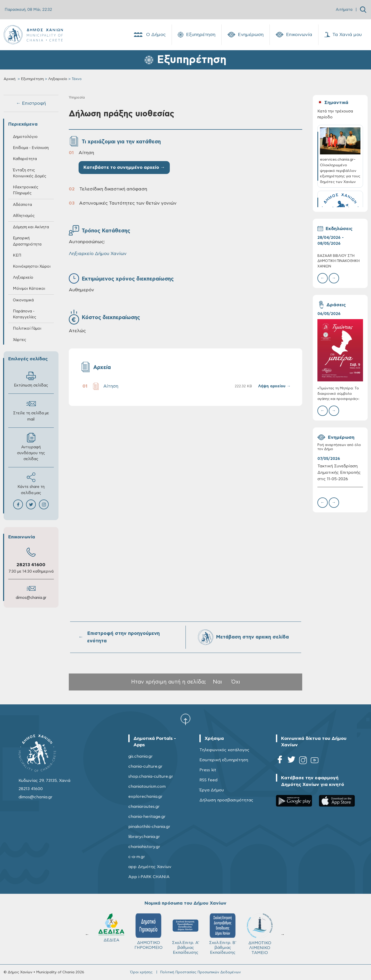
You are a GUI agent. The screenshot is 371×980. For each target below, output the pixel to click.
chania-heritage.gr (147, 817)
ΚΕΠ (17, 255)
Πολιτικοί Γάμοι (27, 329)
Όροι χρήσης (141, 972)
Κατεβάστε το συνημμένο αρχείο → (124, 168)
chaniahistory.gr (144, 847)
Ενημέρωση (246, 35)
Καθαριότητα (25, 159)
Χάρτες (20, 340)
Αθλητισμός (24, 216)
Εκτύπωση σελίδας (31, 379)
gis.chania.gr (141, 756)
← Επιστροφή (31, 103)
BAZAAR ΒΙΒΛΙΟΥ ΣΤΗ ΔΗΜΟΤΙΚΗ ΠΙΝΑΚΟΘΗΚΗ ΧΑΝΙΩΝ (339, 261)
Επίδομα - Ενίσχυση (31, 148)
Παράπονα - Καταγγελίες (25, 314)
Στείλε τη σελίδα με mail (31, 410)
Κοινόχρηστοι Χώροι (32, 266)
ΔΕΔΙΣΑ (111, 928)
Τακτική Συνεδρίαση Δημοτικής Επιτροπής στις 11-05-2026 (339, 472)
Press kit (208, 770)
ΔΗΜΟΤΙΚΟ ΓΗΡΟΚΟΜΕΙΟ (149, 931)
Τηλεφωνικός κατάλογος (224, 750)
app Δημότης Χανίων (150, 867)
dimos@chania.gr (31, 598)
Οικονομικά (23, 300)
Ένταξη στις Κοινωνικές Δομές (30, 173)
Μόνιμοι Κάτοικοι (29, 289)
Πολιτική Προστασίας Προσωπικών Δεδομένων (200, 972)
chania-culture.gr (145, 766)
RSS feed (208, 780)
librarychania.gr (144, 837)
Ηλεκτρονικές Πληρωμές (26, 190)
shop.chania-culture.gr (151, 776)
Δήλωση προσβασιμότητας (226, 800)
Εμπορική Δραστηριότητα (27, 241)
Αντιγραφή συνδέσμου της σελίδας (31, 447)
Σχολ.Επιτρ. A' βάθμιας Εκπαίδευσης (186, 934)
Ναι (217, 682)
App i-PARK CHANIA (149, 877)
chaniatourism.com (147, 786)
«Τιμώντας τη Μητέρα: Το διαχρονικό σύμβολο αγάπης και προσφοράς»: (338, 394)
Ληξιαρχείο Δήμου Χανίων (98, 254)
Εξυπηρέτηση (197, 35)
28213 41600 (31, 565)
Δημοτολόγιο (25, 137)
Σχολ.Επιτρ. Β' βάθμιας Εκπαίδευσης (223, 934)
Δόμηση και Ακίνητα (31, 227)
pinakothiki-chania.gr (149, 827)
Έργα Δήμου (212, 790)
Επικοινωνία (294, 35)
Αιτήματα (344, 10)
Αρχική (10, 79)
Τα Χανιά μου (343, 35)
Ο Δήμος (149, 35)
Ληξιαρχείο (58, 79)
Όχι (236, 682)
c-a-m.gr (137, 857)
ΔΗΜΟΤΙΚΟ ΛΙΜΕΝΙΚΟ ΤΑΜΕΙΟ (260, 934)
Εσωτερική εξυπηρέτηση (224, 760)
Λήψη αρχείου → (274, 386)
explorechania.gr (145, 797)
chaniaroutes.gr (144, 807)
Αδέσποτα (22, 205)
